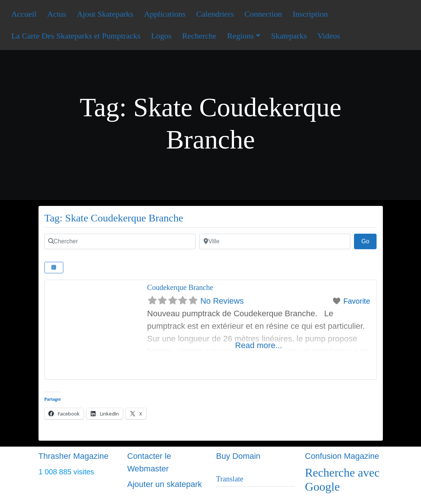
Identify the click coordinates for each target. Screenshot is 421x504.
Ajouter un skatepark (165, 484)
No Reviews (222, 301)
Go (369, 240)
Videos (329, 36)
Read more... (259, 345)
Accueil (24, 14)
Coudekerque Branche (180, 287)
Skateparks (289, 36)
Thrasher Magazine (74, 456)
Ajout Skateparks (105, 14)
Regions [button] (240, 36)
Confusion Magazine (342, 456)
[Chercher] (120, 241)
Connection (263, 14)
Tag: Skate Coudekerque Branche (114, 218)
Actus (57, 14)
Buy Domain (238, 456)
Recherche (199, 36)
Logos (161, 36)
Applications (165, 14)
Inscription (310, 14)
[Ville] (275, 241)
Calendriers (215, 14)
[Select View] (54, 268)
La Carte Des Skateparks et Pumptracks (76, 36)
